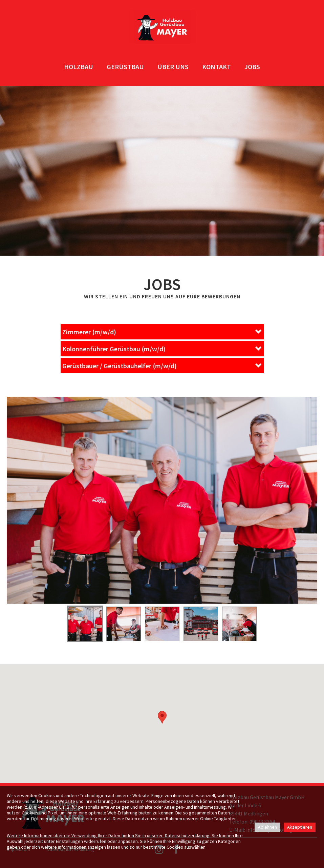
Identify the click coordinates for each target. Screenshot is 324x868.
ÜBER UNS (173, 67)
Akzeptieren (300, 827)
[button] (162, 332)
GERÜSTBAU (125, 67)
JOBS (252, 67)
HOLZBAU (79, 67)
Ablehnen (267, 827)
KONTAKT (217, 67)
